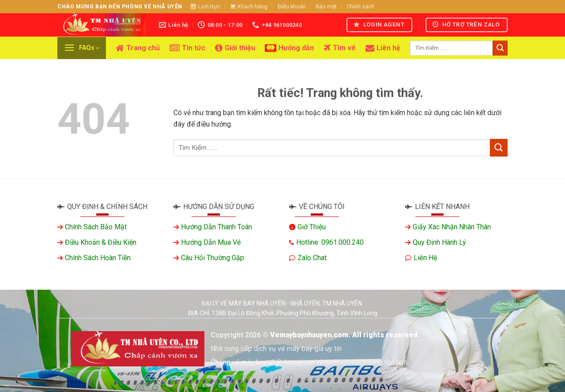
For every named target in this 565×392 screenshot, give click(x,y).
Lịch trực (205, 6)
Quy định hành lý (439, 242)
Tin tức (187, 48)
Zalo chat (312, 258)
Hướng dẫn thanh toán (217, 227)
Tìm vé (340, 48)
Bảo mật (326, 6)
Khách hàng (249, 6)
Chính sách (360, 6)
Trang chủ (138, 48)
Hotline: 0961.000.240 (330, 242)
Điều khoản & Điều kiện (101, 242)
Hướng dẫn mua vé (211, 242)
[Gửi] (500, 48)
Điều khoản (292, 6)
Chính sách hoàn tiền (98, 258)
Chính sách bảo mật (96, 227)
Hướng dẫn (289, 48)
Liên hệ (383, 48)
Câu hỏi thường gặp (213, 258)
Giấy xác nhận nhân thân (452, 227)
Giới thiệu (235, 48)
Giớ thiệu (312, 227)
